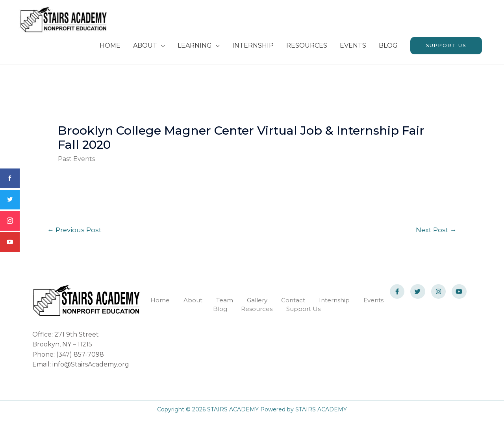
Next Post (436, 233)
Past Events (76, 162)
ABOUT (145, 48)
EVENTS (353, 48)
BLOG (388, 48)
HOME (110, 48)
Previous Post (75, 233)
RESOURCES (307, 48)
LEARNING (195, 48)
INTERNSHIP (253, 48)
